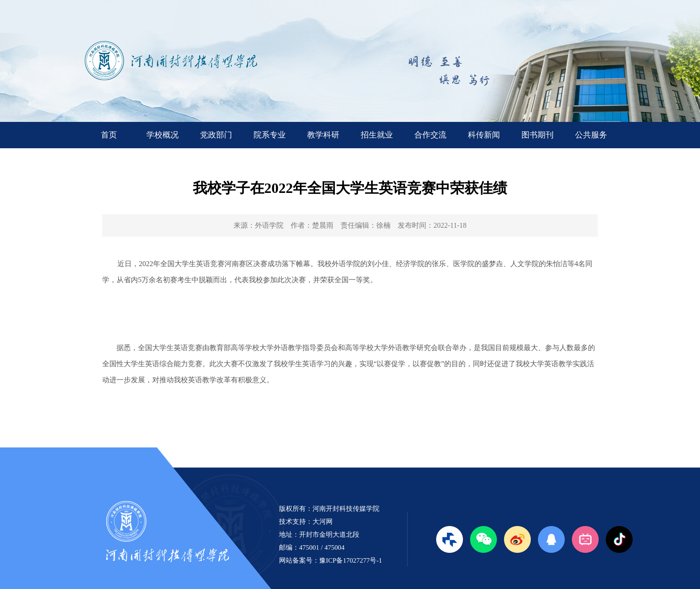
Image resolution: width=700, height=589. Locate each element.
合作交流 (430, 135)
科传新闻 (484, 135)
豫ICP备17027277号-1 (351, 560)
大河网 (323, 522)
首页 (109, 135)
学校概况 (162, 135)
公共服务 (591, 135)
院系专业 (270, 135)
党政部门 (216, 135)
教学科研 (323, 135)
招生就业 (377, 135)
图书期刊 (537, 135)
